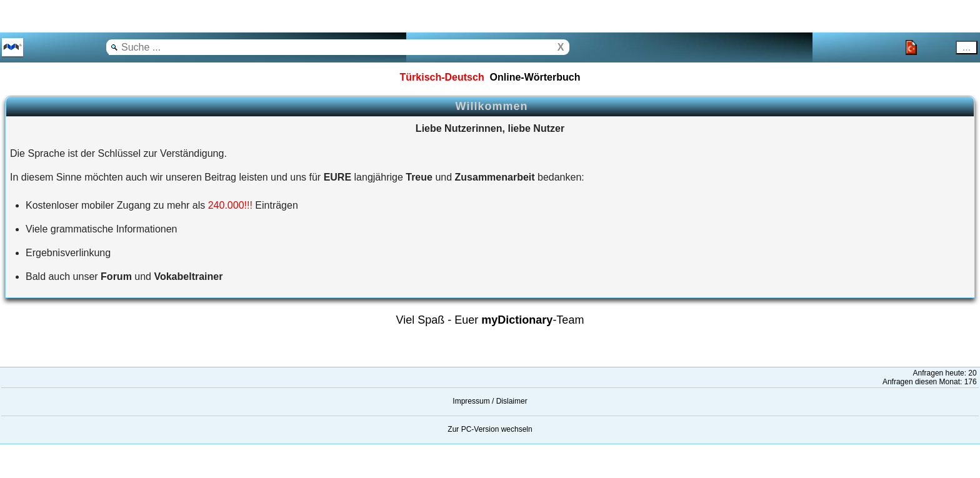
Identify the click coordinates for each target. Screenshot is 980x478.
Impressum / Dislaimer (490, 401)
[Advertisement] (100, 16)
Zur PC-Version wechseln (490, 429)
